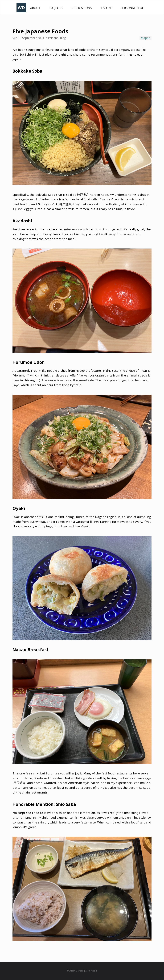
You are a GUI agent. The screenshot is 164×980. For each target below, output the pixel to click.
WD (21, 8)
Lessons (106, 8)
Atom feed (91, 971)
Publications (81, 8)
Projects (55, 8)
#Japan (146, 38)
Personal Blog (132, 8)
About (35, 8)
